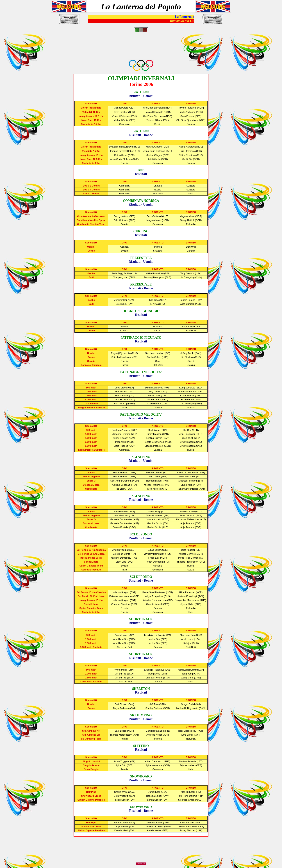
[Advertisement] (142, 48)
